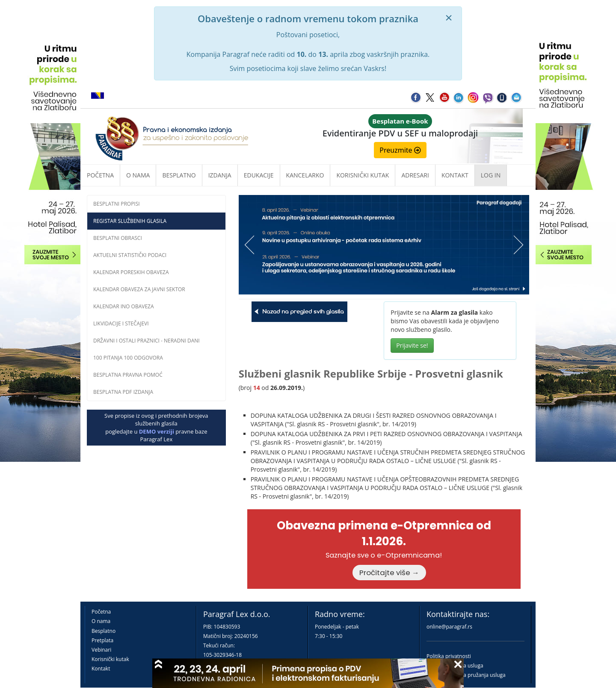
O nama (138, 175)
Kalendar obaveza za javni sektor (139, 289)
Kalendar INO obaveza (124, 306)
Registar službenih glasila (130, 221)
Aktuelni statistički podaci (130, 255)
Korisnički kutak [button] (363, 175)
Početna (100, 175)
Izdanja (220, 175)
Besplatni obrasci (118, 238)
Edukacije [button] (259, 175)
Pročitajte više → (389, 573)
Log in (491, 175)
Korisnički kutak (110, 659)
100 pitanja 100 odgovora (128, 358)
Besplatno (179, 175)
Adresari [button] (415, 175)
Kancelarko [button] (305, 175)
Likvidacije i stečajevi (121, 323)
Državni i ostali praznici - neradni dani (147, 341)
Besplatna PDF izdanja (123, 392)
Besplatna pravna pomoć (128, 375)
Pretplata (102, 640)
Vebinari (101, 650)
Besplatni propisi (117, 204)
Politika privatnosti (449, 656)
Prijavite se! (412, 345)
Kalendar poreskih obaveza (131, 272)
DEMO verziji (157, 431)
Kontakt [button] (455, 175)
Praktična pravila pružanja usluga (466, 675)
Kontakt (101, 669)
